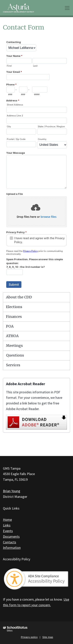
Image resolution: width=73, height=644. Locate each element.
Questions (15, 355)
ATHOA (12, 336)
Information (12, 548)
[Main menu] (67, 8)
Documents (11, 536)
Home (7, 520)
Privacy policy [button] (29, 637)
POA (10, 326)
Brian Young (12, 491)
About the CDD (19, 297)
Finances (14, 317)
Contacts (10, 542)
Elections (14, 307)
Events (8, 531)
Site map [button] (48, 637)
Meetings (14, 346)
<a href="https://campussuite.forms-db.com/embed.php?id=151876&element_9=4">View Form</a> (36, 164)
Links (7, 525)
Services (13, 365)
